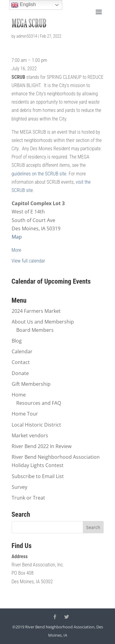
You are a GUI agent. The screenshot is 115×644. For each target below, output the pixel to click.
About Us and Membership (43, 322)
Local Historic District (36, 425)
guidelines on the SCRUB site (39, 174)
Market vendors (30, 435)
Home (19, 395)
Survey (19, 487)
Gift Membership (31, 384)
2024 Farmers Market (36, 311)
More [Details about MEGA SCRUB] (17, 250)
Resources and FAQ (39, 403)
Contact (21, 362)
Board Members (35, 330)
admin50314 (27, 36)
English (23, 5)
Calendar (22, 351)
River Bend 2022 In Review (42, 446)
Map (17, 237)
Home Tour (25, 414)
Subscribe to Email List (38, 476)
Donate (20, 373)
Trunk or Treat (28, 498)
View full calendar (29, 261)
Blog (17, 341)
